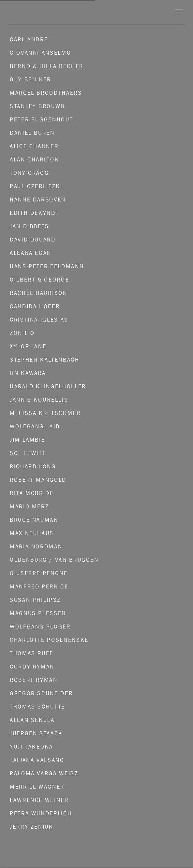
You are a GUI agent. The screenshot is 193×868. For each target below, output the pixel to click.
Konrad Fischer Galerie (87, 12)
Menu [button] (178, 12)
